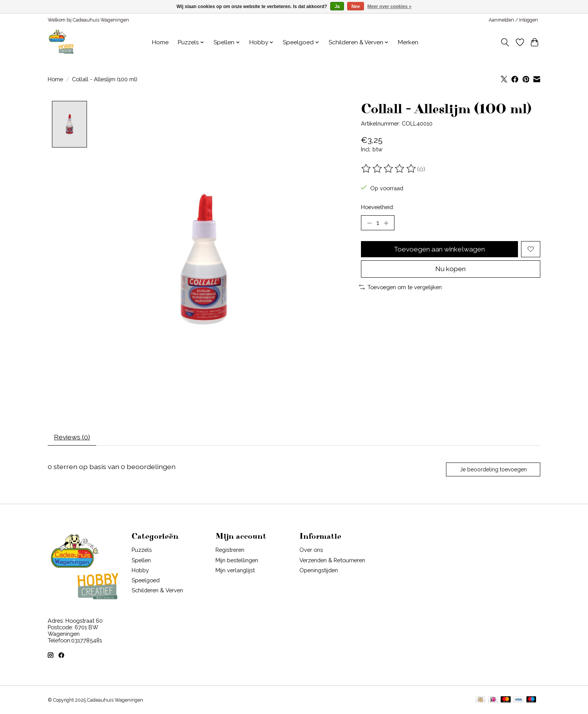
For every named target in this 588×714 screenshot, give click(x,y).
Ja (337, 7)
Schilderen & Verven (157, 591)
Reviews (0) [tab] (73, 438)
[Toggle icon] (505, 42)
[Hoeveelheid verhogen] (386, 223)
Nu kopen (450, 270)
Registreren (230, 551)
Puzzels (142, 551)
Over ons (311, 551)
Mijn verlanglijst (235, 571)
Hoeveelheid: (378, 207)
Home (160, 42)
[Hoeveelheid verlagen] (369, 223)
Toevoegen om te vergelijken (400, 288)
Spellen (141, 561)
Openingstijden (319, 571)
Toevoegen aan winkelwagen (439, 249)
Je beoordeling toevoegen (493, 470)
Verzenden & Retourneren (332, 561)
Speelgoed (146, 581)
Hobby (140, 571)
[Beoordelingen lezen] (389, 169)
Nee (356, 7)
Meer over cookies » (390, 7)
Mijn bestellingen (237, 561)
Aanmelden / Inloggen (513, 20)
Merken (408, 42)
